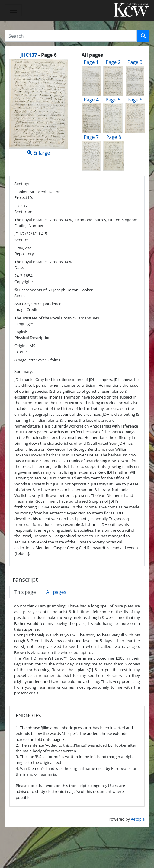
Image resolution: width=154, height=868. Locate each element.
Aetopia (138, 819)
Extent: (21, 352)
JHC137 (29, 55)
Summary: (24, 371)
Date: (19, 267)
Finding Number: (30, 226)
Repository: (25, 254)
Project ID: (24, 197)
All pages (56, 592)
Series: (20, 296)
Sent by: (22, 184)
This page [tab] (25, 592)
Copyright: (24, 282)
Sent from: (24, 212)
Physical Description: (33, 338)
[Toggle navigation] (13, 10)
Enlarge (38, 107)
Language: (24, 324)
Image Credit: (26, 309)
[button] (143, 36)
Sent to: (21, 240)
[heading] (38, 55)
